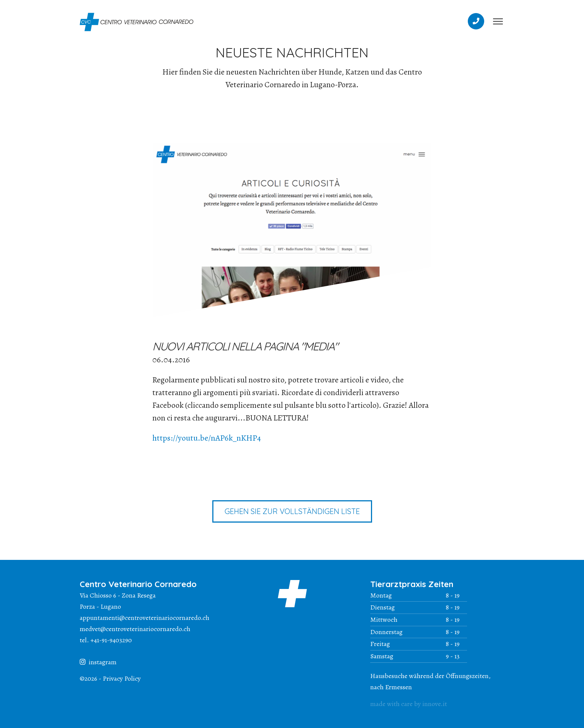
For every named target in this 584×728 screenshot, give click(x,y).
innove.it (435, 704)
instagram (98, 662)
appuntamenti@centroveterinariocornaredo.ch (145, 618)
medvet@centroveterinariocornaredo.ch (135, 629)
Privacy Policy (122, 678)
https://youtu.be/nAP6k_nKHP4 (207, 438)
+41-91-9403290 (111, 640)
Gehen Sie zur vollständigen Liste (292, 511)
